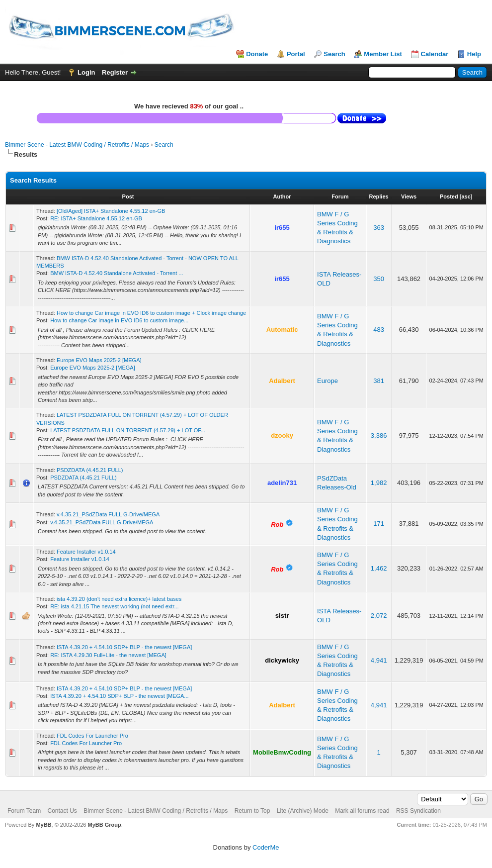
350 (379, 279)
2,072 (379, 616)
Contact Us (62, 811)
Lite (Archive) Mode (303, 811)
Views (409, 196)
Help (474, 54)
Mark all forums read (362, 811)
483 (379, 330)
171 (379, 524)
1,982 (379, 483)
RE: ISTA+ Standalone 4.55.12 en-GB (96, 218)
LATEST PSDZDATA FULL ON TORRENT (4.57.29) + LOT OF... (128, 430)
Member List (383, 54)
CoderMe (266, 847)
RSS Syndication (418, 811)
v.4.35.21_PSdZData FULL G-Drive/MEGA (108, 514)
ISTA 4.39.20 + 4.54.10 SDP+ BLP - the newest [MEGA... (119, 696)
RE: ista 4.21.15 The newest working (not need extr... (114, 606)
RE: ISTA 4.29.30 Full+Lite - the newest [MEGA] (108, 655)
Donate (257, 54)
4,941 (379, 660)
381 (379, 381)
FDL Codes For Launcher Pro (92, 736)
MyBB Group (104, 825)
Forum (340, 196)
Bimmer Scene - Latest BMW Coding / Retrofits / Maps (77, 145)
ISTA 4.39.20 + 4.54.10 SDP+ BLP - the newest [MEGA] (124, 647)
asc (466, 196)
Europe (328, 381)
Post (128, 196)
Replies (379, 196)
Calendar (435, 54)
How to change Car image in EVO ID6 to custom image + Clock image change (151, 313)
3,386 (379, 435)
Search (334, 54)
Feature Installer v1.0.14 (86, 552)
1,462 (379, 568)
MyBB (43, 825)
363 (379, 228)
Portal (296, 54)
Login (86, 72)
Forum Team (24, 811)
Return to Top (252, 811)
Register (115, 72)
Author (282, 196)
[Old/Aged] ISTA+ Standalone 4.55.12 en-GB (111, 211)
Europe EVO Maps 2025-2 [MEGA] (99, 360)
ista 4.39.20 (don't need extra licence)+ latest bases (119, 599)
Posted (449, 196)
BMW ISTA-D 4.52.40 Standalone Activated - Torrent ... (117, 273)
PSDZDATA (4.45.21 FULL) (90, 470)
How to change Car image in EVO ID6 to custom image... (119, 320)
